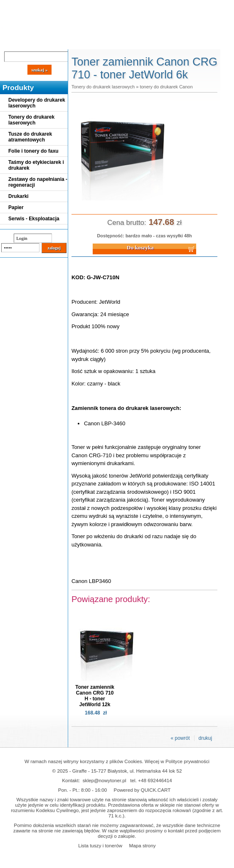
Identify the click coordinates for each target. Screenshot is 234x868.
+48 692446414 (155, 780)
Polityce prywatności (187, 761)
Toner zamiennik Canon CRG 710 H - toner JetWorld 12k (95, 696)
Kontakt (141, 42)
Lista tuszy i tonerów (100, 845)
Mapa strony (142, 845)
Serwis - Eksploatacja (34, 219)
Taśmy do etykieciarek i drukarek (36, 165)
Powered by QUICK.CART (142, 790)
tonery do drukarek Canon (166, 87)
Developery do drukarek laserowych (37, 103)
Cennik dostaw (51, 42)
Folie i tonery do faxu (33, 151)
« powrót (180, 738)
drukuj (206, 738)
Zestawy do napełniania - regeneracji (38, 182)
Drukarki (18, 196)
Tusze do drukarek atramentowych (30, 137)
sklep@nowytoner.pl (105, 780)
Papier (16, 207)
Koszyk (188, 6)
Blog (12, 42)
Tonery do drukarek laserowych (31, 120)
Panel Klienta (100, 42)
